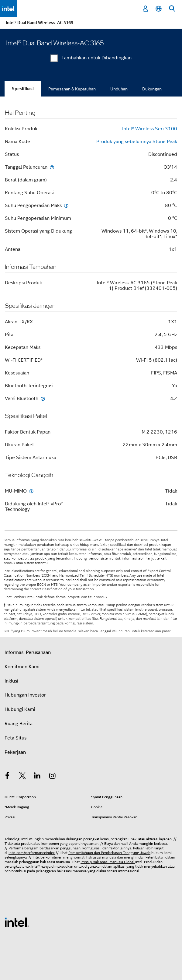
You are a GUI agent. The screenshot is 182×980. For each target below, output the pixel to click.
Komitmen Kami (22, 667)
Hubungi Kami (20, 709)
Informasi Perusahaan (28, 652)
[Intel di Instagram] (53, 777)
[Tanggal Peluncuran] (52, 167)
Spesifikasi (23, 89)
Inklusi (11, 681)
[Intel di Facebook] (7, 777)
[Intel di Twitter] (22, 777)
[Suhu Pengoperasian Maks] (66, 205)
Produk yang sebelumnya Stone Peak (137, 142)
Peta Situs (15, 738)
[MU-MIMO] (31, 491)
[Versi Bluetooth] (43, 398)
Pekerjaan (15, 752)
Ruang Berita (19, 724)
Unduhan (119, 89)
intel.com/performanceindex (32, 853)
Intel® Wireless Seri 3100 (150, 129)
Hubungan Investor (25, 695)
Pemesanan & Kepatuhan (72, 89)
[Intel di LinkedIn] (37, 777)
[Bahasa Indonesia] (159, 9)
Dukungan (152, 89)
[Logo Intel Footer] (17, 922)
